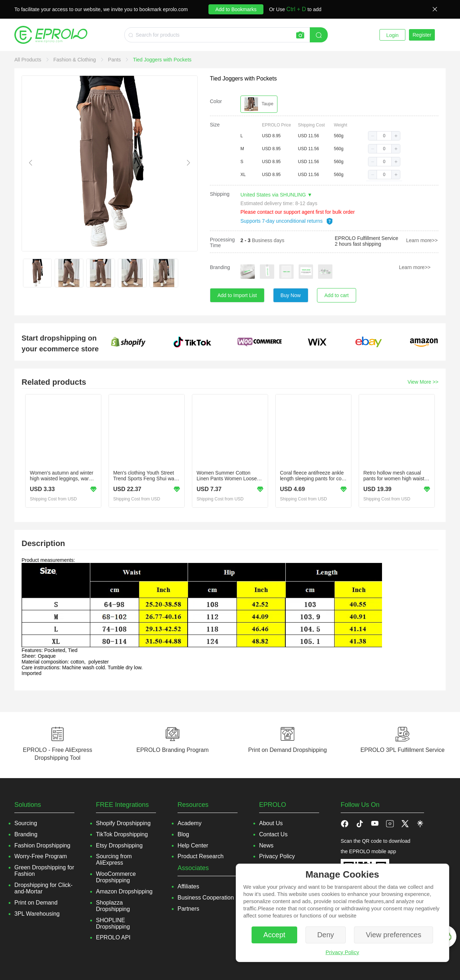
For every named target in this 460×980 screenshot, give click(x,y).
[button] (373, 136)
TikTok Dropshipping (122, 834)
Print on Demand (36, 903)
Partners (188, 909)
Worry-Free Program (41, 856)
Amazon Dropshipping (124, 891)
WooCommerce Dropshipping (116, 877)
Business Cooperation (206, 898)
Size (215, 125)
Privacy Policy (342, 952)
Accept (274, 935)
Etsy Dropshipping (119, 845)
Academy (190, 823)
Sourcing (26, 823)
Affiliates (188, 886)
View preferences (394, 935)
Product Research (201, 856)
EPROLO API (113, 937)
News (266, 845)
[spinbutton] (384, 136)
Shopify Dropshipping (123, 823)
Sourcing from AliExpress (114, 859)
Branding (220, 267)
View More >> (423, 382)
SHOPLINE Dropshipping (113, 923)
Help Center (193, 845)
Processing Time (222, 242)
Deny (326, 935)
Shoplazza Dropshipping (113, 906)
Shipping (220, 194)
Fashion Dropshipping (42, 845)
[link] (29, 60)
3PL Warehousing (37, 914)
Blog (183, 834)
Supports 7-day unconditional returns (287, 221)
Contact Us (273, 834)
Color (216, 101)
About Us (271, 823)
